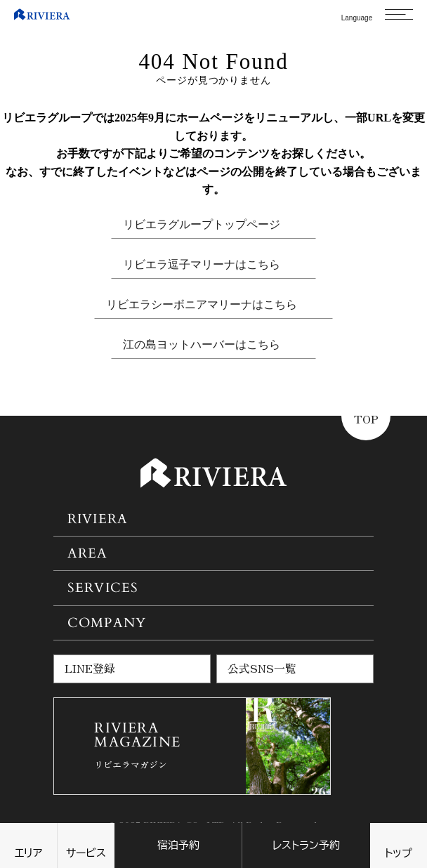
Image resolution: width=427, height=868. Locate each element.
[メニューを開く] (399, 14)
